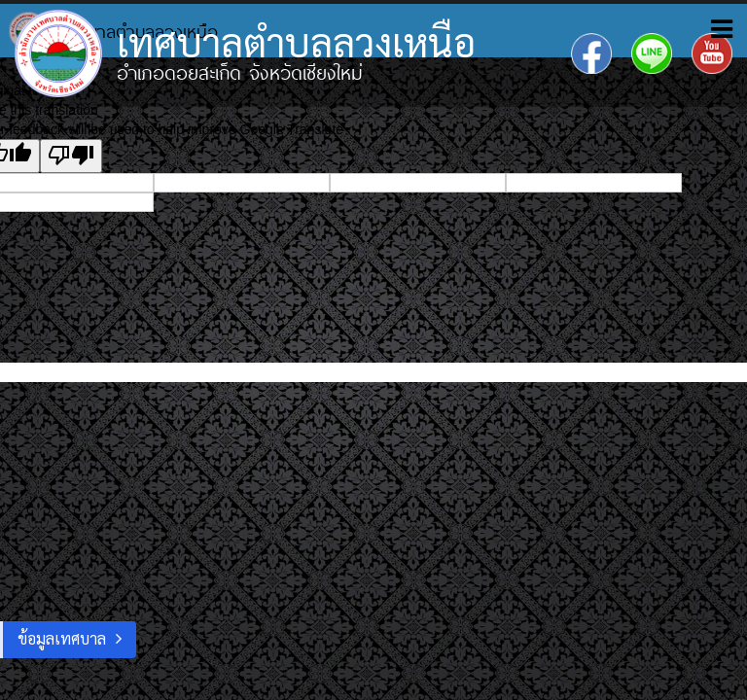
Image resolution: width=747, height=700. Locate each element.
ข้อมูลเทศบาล (62, 638)
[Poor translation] (71, 156)
